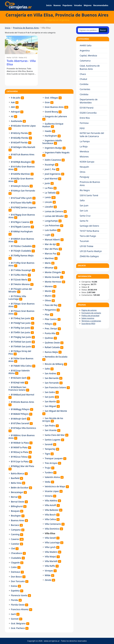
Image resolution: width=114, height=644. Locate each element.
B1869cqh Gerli (19, 419)
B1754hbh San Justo (21, 346)
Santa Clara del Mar (55, 435)
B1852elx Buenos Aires (22, 402)
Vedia (48, 482)
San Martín (50, 401)
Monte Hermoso (53, 282)
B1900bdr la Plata (20, 443)
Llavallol (49, 207)
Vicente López (52, 491)
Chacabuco (17, 553)
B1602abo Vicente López (23, 126)
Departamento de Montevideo (89, 101)
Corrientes (85, 89)
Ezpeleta (15, 591)
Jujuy (82, 128)
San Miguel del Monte (56, 411)
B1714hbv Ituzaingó (21, 270)
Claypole (15, 563)
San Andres (50, 373)
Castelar (15, 544)
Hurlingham (51, 136)
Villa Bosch (50, 515)
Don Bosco (16, 577)
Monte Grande (52, 277)
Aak (13, 102)
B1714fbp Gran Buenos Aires (21, 264)
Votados (78, 5)
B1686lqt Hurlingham (22, 231)
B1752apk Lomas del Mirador (20, 290)
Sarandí (49, 444)
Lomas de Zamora (54, 211)
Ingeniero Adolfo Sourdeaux (52, 142)
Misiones (84, 157)
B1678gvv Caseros (20, 222)
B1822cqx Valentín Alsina (19, 372)
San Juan (84, 205)
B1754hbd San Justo (21, 342)
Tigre (47, 454)
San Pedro (50, 426)
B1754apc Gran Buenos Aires (21, 305)
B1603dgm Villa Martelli (23, 147)
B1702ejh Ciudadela (21, 251)
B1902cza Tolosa (19, 457)
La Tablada (50, 193)
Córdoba (84, 94)
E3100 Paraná (87, 108)
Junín (47, 183)
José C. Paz (50, 169)
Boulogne (16, 516)
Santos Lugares (53, 440)
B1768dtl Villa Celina (21, 366)
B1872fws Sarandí (20, 423)
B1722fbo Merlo (19, 275)
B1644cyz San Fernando (23, 191)
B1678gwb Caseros (21, 227)
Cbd (13, 548)
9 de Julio (16, 98)
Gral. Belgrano (18, 623)
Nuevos (57, 5)
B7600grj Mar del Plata (22, 466)
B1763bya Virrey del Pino (20, 352)
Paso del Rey (51, 305)
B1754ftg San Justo (20, 328)
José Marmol (51, 179)
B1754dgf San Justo (21, 323)
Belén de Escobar (20, 488)
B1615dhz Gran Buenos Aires (22, 168)
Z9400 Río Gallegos (89, 256)
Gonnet (15, 619)
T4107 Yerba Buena (89, 231)
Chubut (83, 79)
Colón (14, 567)
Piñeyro (49, 324)
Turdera (49, 472)
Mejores (88, 5)
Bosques (15, 511)
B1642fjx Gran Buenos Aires (21, 180)
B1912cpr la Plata (20, 461)
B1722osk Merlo (19, 280)
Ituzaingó (50, 165)
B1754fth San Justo (20, 332)
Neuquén (84, 167)
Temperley (50, 449)
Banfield (15, 478)
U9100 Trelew (86, 246)
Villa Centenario (53, 524)
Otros (82, 172)
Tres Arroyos (51, 463)
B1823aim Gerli (19, 378)
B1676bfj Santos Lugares (23, 207)
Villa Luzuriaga (52, 542)
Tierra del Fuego (88, 236)
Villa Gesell (50, 538)
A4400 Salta (86, 45)
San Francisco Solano (55, 387)
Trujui (48, 468)
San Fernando (52, 383)
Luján (48, 235)
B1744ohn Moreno (20, 284)
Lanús (48, 197)
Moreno (49, 286)
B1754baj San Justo (21, 318)
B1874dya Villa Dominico (23, 428)
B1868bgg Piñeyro (20, 409)
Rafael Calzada (52, 347)
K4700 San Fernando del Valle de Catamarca (92, 135)
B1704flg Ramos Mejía (22, 256)
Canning (15, 534)
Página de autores (89, 310)
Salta (82, 200)
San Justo (49, 397)
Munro (48, 296)
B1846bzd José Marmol (23, 395)
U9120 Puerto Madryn (91, 251)
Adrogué (15, 112)
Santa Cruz (85, 216)
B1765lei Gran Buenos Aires (21, 360)
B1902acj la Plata (19, 452)
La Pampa (85, 141)
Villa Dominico (52, 529)
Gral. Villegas (51, 98)
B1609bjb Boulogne (21, 162)
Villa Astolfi (50, 505)
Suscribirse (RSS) (88, 324)
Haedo (48, 131)
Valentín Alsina (52, 477)
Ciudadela (16, 558)
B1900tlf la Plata (19, 447)
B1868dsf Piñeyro (20, 414)
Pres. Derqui (51, 328)
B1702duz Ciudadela (21, 246)
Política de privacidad (90, 316)
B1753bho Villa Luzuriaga (17, 298)
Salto (47, 369)
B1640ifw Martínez (20, 174)
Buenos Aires (18, 520)
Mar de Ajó (50, 244)
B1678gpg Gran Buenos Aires (22, 216)
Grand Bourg (51, 112)
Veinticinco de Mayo (55, 486)
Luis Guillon (51, 230)
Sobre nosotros (88, 318)
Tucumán (84, 241)
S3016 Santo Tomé (89, 195)
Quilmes (49, 338)
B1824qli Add (18, 383)
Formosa (84, 123)
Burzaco (15, 525)
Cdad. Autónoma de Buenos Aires (90, 67)
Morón (48, 291)
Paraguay (84, 177)
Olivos (48, 300)
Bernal (14, 497)
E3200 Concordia (88, 113)
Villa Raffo (50, 566)
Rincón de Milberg (54, 364)
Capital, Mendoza (88, 56)
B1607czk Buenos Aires (23, 154)
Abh (13, 107)
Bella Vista (16, 483)
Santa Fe (84, 221)
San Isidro (50, 392)
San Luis (84, 211)
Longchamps (51, 221)
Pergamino (50, 310)
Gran (47, 102)
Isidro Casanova (53, 160)
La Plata (49, 188)
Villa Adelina (51, 501)
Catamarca (85, 61)
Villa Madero (51, 552)
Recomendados (101, 5)
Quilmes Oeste (52, 343)
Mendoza (84, 151)
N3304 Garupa (87, 162)
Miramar (49, 268)
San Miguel (50, 406)
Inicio (49, 5)
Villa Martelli (51, 561)
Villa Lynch (50, 547)
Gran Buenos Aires (54, 107)
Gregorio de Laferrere (56, 116)
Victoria (49, 496)
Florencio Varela (19, 595)
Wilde (48, 575)
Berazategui (17, 492)
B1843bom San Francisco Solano (17, 388)
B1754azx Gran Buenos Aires (21, 312)
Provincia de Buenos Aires (26, 28)
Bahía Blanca (17, 473)
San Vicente (51, 430)
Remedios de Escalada (56, 357)
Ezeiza (14, 586)
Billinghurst (17, 506)
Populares (67, 5)
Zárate (48, 580)
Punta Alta (50, 333)
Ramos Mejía (51, 352)
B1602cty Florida (19, 133)
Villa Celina (50, 519)
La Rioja (84, 146)
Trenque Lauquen (54, 458)
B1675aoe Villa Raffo (21, 203)
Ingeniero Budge (53, 148)
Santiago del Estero (89, 226)
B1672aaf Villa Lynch (21, 198)
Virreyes (49, 571)
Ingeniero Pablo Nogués (57, 152)
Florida (14, 600)
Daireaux (15, 572)
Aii (12, 116)
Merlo (48, 263)
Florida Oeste (18, 605)
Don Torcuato (18, 581)
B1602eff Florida (19, 142)
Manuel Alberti (52, 240)
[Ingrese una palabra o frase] (88, 30)
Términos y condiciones (91, 321)
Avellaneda (17, 121)
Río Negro (85, 190)
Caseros (15, 539)
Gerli (13, 614)
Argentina (85, 51)
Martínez (49, 258)
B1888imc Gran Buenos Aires (22, 437)
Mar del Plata (51, 249)
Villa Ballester (52, 510)
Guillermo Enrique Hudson (53, 125)
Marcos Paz (51, 254)
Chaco (83, 74)
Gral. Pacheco (18, 628)
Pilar (47, 315)
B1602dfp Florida (20, 138)
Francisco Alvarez (20, 609)
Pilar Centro (51, 319)
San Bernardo (52, 378)
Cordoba (84, 84)
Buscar (103, 30)
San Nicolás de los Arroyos (53, 420)
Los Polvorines (52, 225)
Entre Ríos (85, 118)
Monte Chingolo (53, 272)
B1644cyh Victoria (20, 186)
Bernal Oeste (18, 502)
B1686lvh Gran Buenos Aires (21, 240)
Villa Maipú (50, 557)
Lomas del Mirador (54, 216)
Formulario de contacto (91, 313)
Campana (16, 530)
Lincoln (48, 202)
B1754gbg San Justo (21, 337)
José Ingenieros (53, 174)
